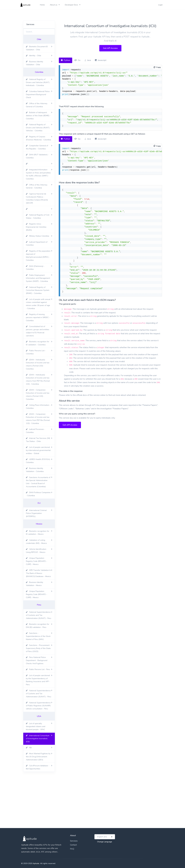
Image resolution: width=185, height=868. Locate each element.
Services (74, 841)
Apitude (36, 863)
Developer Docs (71, 5)
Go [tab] (77, 60)
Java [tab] (88, 60)
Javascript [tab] (101, 60)
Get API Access (110, 48)
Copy (157, 67)
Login (160, 5)
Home (42, 5)
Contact (73, 845)
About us (54, 5)
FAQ (72, 849)
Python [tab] (66, 60)
